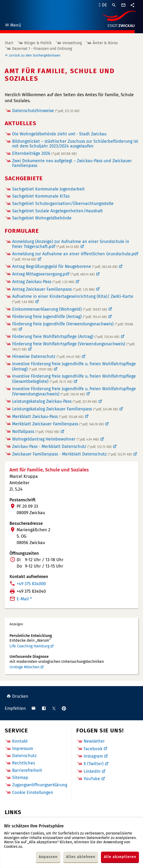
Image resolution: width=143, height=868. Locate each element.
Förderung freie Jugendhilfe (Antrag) (60, 317)
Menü (13, 26)
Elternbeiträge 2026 (44, 153)
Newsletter (94, 741)
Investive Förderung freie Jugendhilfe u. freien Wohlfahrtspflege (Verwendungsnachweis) (74, 391)
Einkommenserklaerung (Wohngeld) (60, 309)
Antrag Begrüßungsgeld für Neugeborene (65, 266)
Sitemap (20, 778)
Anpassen (48, 857)
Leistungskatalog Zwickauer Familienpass (65, 409)
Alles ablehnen (81, 857)
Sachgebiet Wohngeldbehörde (42, 218)
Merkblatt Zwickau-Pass (48, 417)
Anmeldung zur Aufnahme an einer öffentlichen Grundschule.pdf (75, 256)
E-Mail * (24, 599)
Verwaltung (72, 43)
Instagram (93, 756)
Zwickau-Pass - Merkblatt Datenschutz (62, 446)
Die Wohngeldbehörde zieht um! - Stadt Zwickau (59, 134)
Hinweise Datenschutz (46, 356)
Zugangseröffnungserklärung (40, 785)
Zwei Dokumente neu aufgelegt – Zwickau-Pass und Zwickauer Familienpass (72, 163)
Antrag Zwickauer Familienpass (53, 289)
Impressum (23, 749)
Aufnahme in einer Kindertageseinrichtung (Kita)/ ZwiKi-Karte (73, 299)
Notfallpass (36, 432)
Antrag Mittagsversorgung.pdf (53, 274)
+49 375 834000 (31, 584)
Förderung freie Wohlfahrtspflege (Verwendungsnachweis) (74, 346)
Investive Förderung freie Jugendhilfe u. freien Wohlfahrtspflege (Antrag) (74, 366)
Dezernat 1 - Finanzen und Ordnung (42, 49)
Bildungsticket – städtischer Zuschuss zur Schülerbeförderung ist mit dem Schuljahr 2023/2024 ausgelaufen (75, 144)
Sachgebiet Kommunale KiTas (41, 196)
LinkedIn (92, 771)
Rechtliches (24, 763)
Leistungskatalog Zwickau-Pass (55, 401)
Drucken (17, 696)
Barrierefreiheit (27, 770)
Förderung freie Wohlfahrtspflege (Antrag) (66, 337)
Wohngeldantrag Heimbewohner (56, 439)
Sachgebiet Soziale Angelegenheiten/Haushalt (57, 211)
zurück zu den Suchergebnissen (35, 55)
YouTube (92, 779)
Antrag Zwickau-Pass (43, 282)
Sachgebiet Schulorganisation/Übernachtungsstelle (63, 204)
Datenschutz (24, 756)
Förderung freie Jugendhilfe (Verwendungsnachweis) (73, 327)
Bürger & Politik (38, 43)
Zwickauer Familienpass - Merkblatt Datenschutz (72, 454)
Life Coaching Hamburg (29, 646)
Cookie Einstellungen (33, 793)
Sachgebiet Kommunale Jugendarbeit (48, 189)
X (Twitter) (94, 764)
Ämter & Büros (105, 43)
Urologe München (24, 667)
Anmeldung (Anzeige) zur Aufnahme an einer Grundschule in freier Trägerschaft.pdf (71, 244)
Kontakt (20, 741)
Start (9, 43)
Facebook (93, 749)
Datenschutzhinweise (46, 111)
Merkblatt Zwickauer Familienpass (58, 424)
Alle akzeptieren (120, 857)
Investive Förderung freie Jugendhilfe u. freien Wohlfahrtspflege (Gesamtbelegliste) (74, 379)
